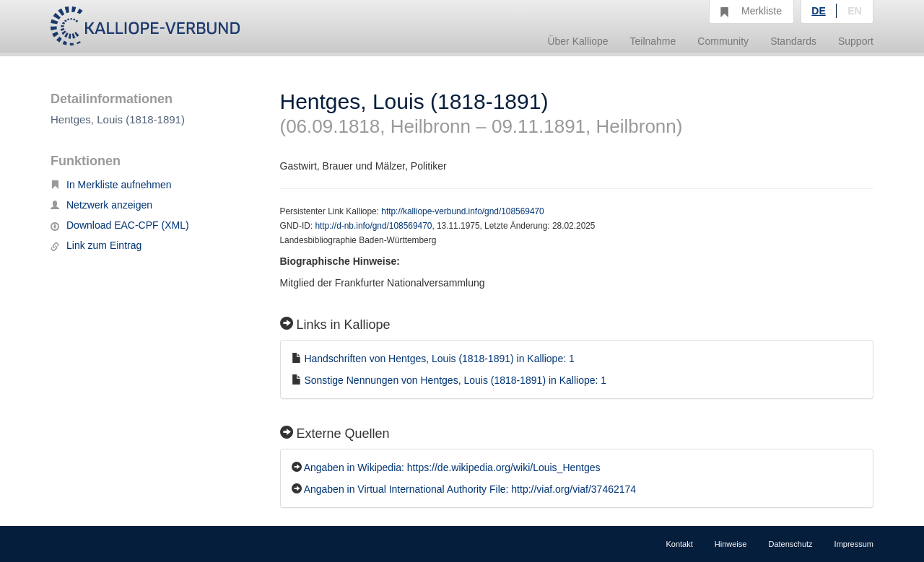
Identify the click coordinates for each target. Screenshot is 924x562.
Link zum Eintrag (96, 245)
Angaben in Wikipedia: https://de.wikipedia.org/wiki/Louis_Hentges (452, 467)
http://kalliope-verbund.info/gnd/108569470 (462, 211)
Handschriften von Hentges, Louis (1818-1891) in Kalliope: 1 (439, 359)
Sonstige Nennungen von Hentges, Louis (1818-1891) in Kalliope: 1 (455, 380)
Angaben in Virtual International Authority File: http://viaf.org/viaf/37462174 (470, 489)
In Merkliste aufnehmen (111, 185)
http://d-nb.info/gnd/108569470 (373, 226)
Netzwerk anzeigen (101, 205)
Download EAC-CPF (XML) (120, 225)
